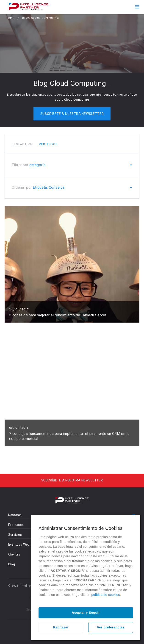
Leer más (72, 264)
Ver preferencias (111, 627)
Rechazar (61, 627)
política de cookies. (106, 595)
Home (10, 18)
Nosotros (15, 515)
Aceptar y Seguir (86, 613)
